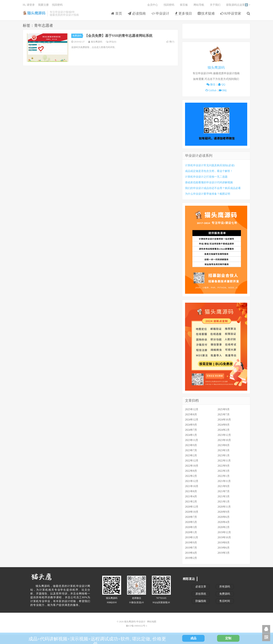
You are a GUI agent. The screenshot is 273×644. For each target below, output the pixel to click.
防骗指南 (201, 601)
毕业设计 (160, 13)
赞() (170, 42)
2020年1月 (191, 532)
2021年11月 (224, 481)
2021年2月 (191, 502)
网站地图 (152, 622)
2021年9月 (224, 486)
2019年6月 (224, 548)
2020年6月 (224, 517)
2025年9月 (224, 409)
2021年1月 (224, 502)
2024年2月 (224, 430)
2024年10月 (224, 420)
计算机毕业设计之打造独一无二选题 (206, 177)
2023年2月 (191, 455)
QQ (222, 85)
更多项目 (184, 13)
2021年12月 (192, 481)
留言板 (184, 5)
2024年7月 (191, 430)
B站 (223, 90)
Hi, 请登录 (29, 5)
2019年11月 (192, 537)
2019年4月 (191, 553)
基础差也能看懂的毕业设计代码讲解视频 (209, 182)
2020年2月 (224, 527)
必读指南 (137, 13)
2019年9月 (191, 543)
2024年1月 (191, 435)
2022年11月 (224, 461)
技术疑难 (206, 13)
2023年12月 (224, 435)
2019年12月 (224, 532)
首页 (117, 13)
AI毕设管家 (231, 13)
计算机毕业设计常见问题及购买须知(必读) (210, 165)
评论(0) (111, 42)
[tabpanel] (216, 69)
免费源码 (78, 36)
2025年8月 (191, 415)
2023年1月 (224, 455)
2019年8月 (224, 543)
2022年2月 (191, 476)
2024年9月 (191, 425)
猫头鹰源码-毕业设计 (34, 13)
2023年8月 (224, 445)
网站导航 (199, 5)
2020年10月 (192, 512)
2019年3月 (224, 553)
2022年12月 (192, 461)
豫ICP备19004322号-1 (137, 626)
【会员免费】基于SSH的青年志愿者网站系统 (118, 36)
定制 (228, 638)
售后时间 (225, 601)
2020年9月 (224, 512)
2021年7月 (224, 491)
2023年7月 (191, 450)
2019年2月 (191, 558)
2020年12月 (192, 507)
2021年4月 (191, 496)
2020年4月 (224, 522)
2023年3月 (224, 450)
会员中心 (153, 5)
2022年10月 (192, 466)
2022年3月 (224, 471)
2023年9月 (191, 445)
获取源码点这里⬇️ (238, 5)
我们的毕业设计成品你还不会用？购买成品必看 (213, 188)
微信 (212, 85)
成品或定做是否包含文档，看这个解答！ (209, 171)
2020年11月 (224, 507)
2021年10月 (192, 486)
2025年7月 (224, 415)
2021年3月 (224, 496)
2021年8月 (191, 491)
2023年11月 (192, 440)
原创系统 (201, 594)
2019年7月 (191, 548)
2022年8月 (191, 471)
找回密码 (169, 5)
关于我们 (215, 5)
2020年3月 (191, 527)
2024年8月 (224, 425)
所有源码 (225, 587)
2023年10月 (224, 440)
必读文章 (201, 587)
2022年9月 (224, 466)
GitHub (212, 90)
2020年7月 (191, 517)
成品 (193, 638)
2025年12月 (192, 409)
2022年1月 (224, 476)
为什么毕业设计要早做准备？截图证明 (208, 194)
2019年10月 (224, 537)
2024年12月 (192, 420)
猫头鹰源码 (216, 68)
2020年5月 (191, 522)
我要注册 (43, 5)
